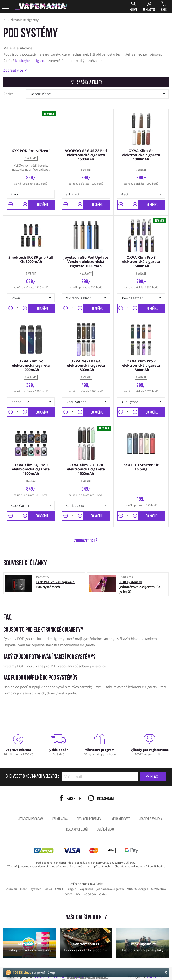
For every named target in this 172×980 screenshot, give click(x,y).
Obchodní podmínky (89, 813)
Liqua (48, 882)
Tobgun (71, 882)
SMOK (59, 882)
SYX (78, 888)
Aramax (12, 882)
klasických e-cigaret (30, 61)
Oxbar (103, 888)
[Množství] (18, 203)
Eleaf (23, 882)
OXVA (69, 888)
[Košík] (162, 7)
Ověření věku (105, 823)
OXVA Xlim (158, 882)
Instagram (101, 792)
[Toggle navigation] (6, 7)
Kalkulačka (60, 813)
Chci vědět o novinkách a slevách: (32, 770)
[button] (125, 7)
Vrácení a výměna (150, 813)
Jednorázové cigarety (110, 882)
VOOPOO (90, 888)
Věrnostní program (30, 813)
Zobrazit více (15, 70)
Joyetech (35, 882)
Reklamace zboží (77, 823)
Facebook (71, 792)
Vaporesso (86, 882)
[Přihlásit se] (144, 7)
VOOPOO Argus (138, 882)
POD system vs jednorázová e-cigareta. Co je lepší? (140, 580)
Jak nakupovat (120, 813)
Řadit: (8, 94)
